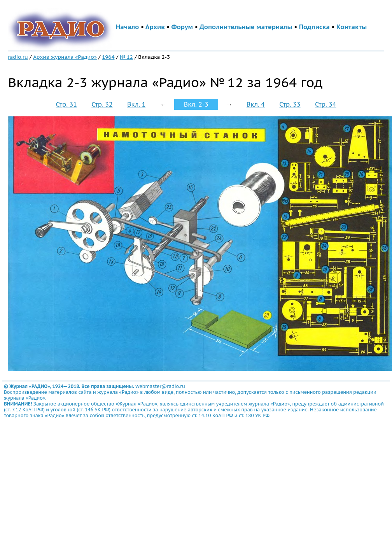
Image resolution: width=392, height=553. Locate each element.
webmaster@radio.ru (160, 386)
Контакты (352, 27)
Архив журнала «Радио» (65, 57)
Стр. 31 (66, 104)
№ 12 (126, 57)
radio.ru (18, 57)
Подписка (314, 27)
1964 (108, 57)
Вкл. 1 (136, 104)
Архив (155, 27)
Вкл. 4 (256, 104)
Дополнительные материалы (246, 27)
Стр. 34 (325, 104)
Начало (128, 27)
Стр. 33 (290, 104)
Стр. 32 (102, 104)
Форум (182, 27)
